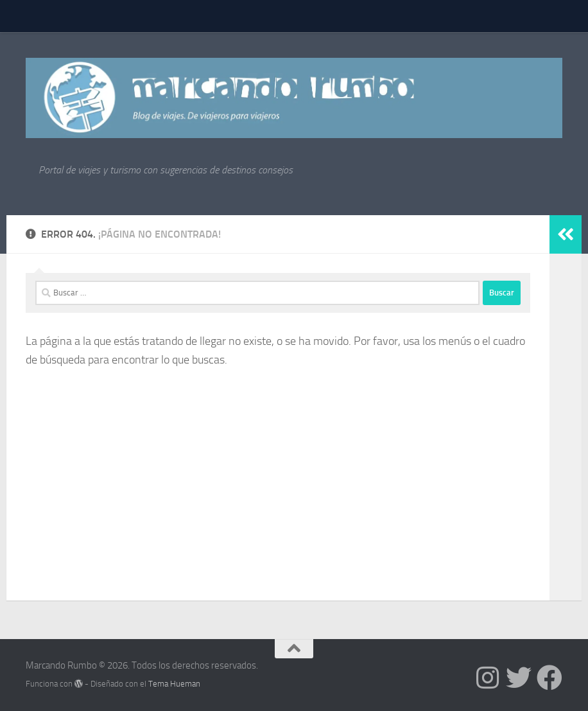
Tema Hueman (174, 684)
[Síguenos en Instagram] (488, 678)
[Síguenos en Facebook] (549, 678)
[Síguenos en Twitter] (519, 678)
